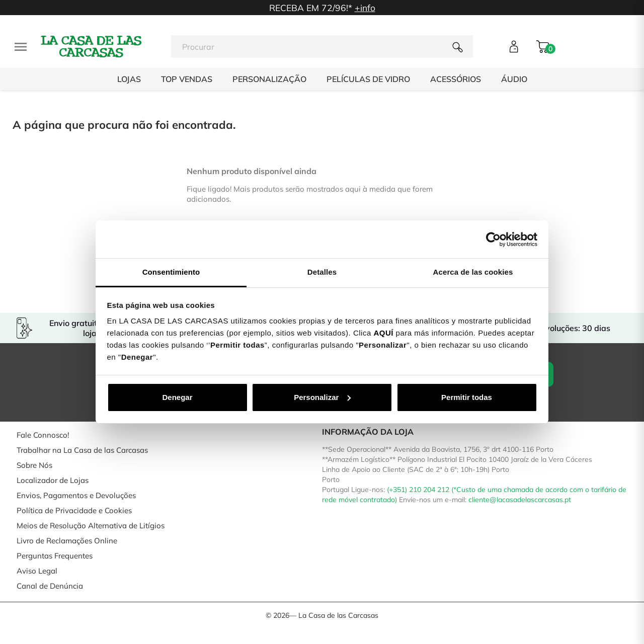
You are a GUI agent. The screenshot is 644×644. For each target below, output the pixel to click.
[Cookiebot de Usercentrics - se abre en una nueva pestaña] (493, 239)
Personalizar (322, 397)
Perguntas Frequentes (55, 556)
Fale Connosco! (43, 435)
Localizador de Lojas (53, 480)
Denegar (177, 397)
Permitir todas (467, 397)
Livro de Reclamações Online (67, 541)
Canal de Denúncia (50, 586)
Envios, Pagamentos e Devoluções (76, 495)
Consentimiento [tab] (171, 272)
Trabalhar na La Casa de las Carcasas (82, 450)
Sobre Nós (34, 465)
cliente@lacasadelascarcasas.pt (520, 500)
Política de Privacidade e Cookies (74, 510)
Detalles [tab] (322, 272)
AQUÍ (383, 333)
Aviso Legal (37, 571)
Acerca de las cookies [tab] (473, 272)
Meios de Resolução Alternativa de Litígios (91, 526)
